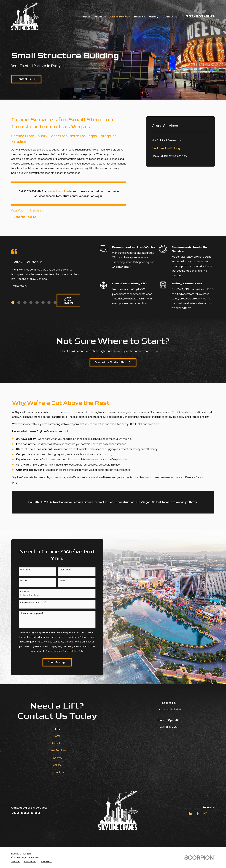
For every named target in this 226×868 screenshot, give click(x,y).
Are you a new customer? (30, 602)
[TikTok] (213, 814)
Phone (20, 581)
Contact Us (26, 79)
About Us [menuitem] (100, 16)
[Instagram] (205, 814)
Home (57, 736)
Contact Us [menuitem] (170, 16)
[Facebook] (198, 814)
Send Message (53, 662)
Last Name (61, 570)
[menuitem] (181, 140)
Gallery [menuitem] (154, 16)
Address (21, 591)
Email (59, 581)
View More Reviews (66, 300)
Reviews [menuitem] (140, 16)
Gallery (57, 765)
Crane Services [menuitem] (120, 16)
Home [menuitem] (86, 16)
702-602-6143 (200, 16)
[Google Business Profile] (190, 814)
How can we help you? (28, 613)
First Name (22, 570)
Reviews (57, 758)
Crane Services (57, 750)
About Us (57, 743)
